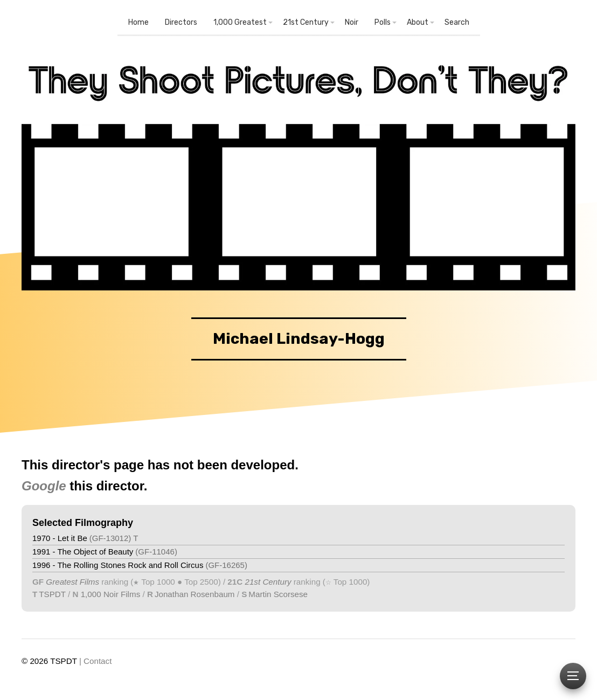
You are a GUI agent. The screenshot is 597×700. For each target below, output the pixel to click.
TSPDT (52, 594)
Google (44, 486)
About (418, 22)
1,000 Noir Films (111, 594)
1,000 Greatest (240, 22)
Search (457, 22)
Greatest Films (72, 582)
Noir (352, 22)
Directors (181, 22)
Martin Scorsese (278, 594)
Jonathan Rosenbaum (195, 594)
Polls (383, 22)
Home (138, 22)
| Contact (96, 661)
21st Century (306, 22)
